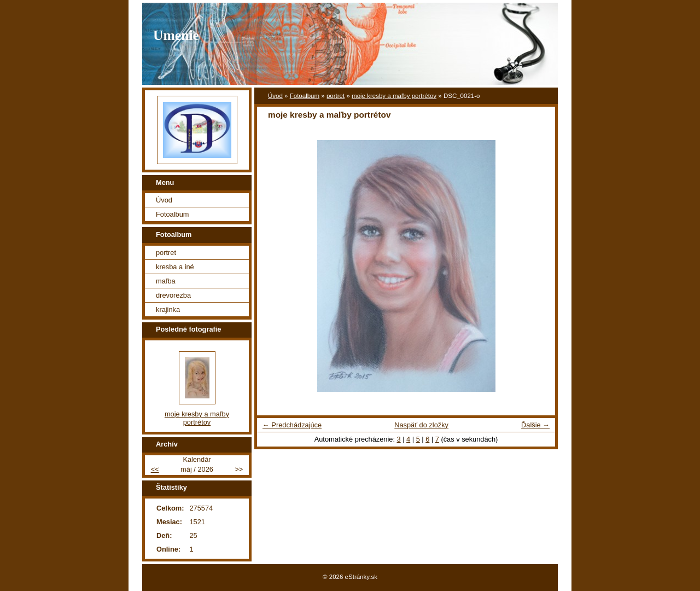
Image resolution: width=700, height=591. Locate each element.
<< (155, 469)
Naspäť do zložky (421, 425)
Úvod (275, 96)
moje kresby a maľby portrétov (394, 96)
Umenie (176, 35)
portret (336, 96)
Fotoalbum (305, 96)
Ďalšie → (535, 425)
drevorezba (173, 295)
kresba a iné (175, 267)
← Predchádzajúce (292, 425)
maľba (166, 281)
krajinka (168, 309)
